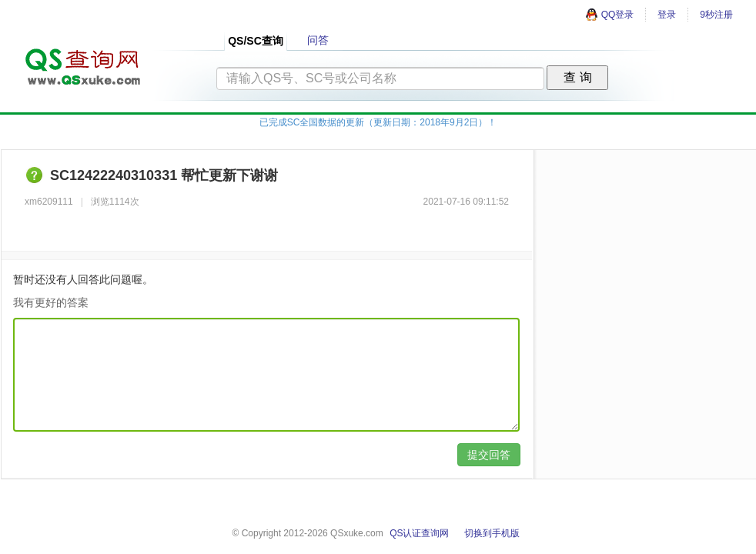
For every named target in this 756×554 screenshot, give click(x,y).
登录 (667, 15)
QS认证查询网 (419, 533)
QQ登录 (610, 15)
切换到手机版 (492, 533)
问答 (318, 40)
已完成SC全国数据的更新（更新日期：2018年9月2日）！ (378, 122)
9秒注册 (716, 15)
